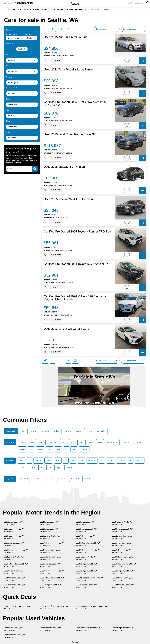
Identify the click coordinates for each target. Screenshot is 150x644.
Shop (106, 9)
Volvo (64, 442)
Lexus (32, 442)
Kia (66, 449)
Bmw (100, 442)
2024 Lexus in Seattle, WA (14, 558)
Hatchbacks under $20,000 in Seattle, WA (92, 608)
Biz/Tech (17, 9)
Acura (81, 442)
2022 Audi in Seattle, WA (13, 572)
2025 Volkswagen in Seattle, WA (52, 544)
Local (8, 9)
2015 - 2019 (49, 479)
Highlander (92, 461)
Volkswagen (53, 442)
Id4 (102, 461)
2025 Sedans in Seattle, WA (14, 544)
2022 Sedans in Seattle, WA (50, 565)
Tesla (58, 449)
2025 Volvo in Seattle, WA (122, 551)
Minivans (68, 431)
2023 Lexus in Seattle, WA (50, 537)
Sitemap (75, 642)
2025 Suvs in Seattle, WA (13, 523)
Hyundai (138, 442)
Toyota (22, 442)
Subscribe (139, 3)
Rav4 (22, 461)
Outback (69, 468)
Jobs (90, 9)
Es (131, 461)
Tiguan (33, 468)
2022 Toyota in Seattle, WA (86, 558)
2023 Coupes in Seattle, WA (86, 586)
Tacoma (23, 468)
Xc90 (58, 461)
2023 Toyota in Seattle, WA (14, 537)
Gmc (49, 449)
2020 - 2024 (24, 479)
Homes (70, 9)
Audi (73, 442)
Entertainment (41, 9)
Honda (91, 442)
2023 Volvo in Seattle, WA (86, 537)
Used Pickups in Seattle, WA (123, 629)
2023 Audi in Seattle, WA (121, 544)
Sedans (33, 431)
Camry (49, 461)
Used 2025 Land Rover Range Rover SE (70, 134)
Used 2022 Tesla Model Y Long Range (68, 70)
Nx (66, 461)
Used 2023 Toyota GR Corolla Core (66, 329)
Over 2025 (36, 479)
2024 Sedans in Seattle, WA (122, 530)
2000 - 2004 (88, 479)
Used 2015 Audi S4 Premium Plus (66, 37)
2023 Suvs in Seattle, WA (85, 523)
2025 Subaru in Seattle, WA (50, 558)
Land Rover (127, 442)
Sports (27, 9)
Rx (29, 461)
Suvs (24, 431)
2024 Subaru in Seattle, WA (122, 558)
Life (53, 9)
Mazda (40, 449)
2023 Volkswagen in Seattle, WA (16, 551)
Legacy (59, 468)
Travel (61, 9)
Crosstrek (121, 461)
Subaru (41, 442)
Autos (75, 3)
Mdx (42, 468)
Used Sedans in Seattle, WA (50, 629)
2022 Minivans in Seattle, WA (123, 586)
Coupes (79, 431)
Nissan (22, 449)
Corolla (111, 461)
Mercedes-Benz (112, 442)
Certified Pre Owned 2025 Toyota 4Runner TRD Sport (78, 232)
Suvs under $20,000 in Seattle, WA (17, 608)
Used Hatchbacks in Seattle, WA (88, 629)
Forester (140, 461)
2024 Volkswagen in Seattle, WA (88, 551)
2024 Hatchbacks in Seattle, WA (88, 544)
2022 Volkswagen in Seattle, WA (52, 572)
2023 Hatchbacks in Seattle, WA (16, 565)
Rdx (73, 461)
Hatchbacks (45, 431)
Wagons (89, 431)
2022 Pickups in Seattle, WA (123, 572)
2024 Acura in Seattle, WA (50, 551)
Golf (50, 468)
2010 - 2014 (62, 479)
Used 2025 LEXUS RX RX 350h (64, 167)
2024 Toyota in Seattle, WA (122, 523)
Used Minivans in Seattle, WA (15, 636)
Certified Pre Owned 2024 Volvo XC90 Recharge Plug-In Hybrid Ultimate (75, 298)
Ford (31, 449)
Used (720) (22, 49)
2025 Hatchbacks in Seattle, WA (124, 565)
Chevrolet (84, 449)
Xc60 (81, 461)
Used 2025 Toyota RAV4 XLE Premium (69, 199)
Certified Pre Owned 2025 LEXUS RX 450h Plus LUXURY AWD (75, 103)
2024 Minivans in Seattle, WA (15, 579)
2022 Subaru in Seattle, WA (122, 579)
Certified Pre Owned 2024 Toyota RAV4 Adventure (76, 264)
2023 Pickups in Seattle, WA (87, 572)
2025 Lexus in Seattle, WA (122, 537)
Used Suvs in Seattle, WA (13, 629)
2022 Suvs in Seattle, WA (49, 530)
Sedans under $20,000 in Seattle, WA (54, 608)
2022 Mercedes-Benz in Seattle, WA (90, 579)
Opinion (79, 9)
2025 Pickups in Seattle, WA (51, 586)
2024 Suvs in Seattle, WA (49, 523)
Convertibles (101, 431)
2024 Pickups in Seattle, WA (87, 565)
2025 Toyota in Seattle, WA (14, 530)
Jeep (74, 449)
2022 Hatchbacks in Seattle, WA (52, 579)
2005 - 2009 (75, 479)
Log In (130, 3)
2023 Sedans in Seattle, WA (86, 530)
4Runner (38, 461)
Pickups (57, 431)
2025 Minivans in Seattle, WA (15, 586)
